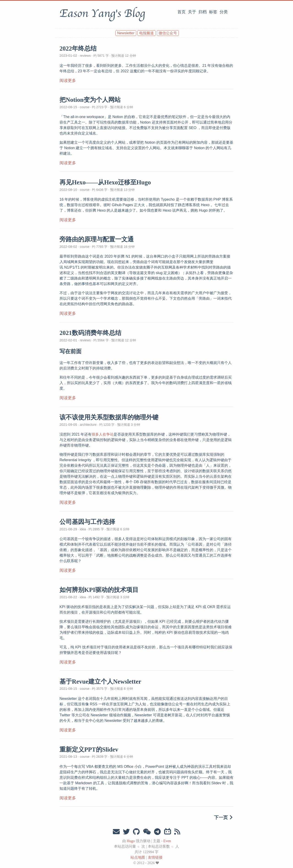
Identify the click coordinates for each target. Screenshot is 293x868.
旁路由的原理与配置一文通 (97, 239)
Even (167, 841)
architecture (88, 425)
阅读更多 (68, 81)
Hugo (131, 841)
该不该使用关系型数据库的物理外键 (109, 417)
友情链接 (155, 857)
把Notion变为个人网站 (90, 100)
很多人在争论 (103, 434)
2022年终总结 (78, 49)
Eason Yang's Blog (102, 13)
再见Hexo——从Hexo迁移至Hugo (105, 182)
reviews (85, 56)
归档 (203, 12)
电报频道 (146, 33)
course (85, 107)
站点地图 (138, 857)
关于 (192, 12)
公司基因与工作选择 (87, 522)
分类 (224, 12)
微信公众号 (168, 33)
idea (83, 529)
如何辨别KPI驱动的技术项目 (99, 590)
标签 (213, 12)
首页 (182, 12)
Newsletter (126, 33)
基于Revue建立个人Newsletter (100, 682)
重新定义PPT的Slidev (89, 749)
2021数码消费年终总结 (90, 333)
